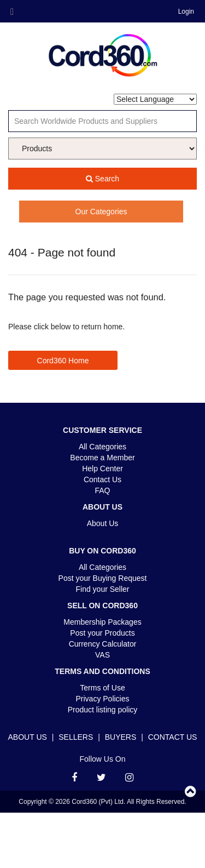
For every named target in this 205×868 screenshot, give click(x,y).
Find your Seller (102, 589)
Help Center (102, 469)
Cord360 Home (63, 361)
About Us (103, 523)
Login (186, 12)
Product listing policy (103, 710)
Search (102, 179)
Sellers (76, 737)
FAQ (102, 490)
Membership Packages (102, 622)
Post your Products (102, 633)
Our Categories (101, 212)
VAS (102, 655)
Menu (12, 12)
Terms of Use (102, 688)
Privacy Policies (102, 699)
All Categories (102, 447)
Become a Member (102, 458)
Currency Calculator (103, 644)
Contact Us (102, 479)
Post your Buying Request (103, 578)
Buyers (121, 737)
